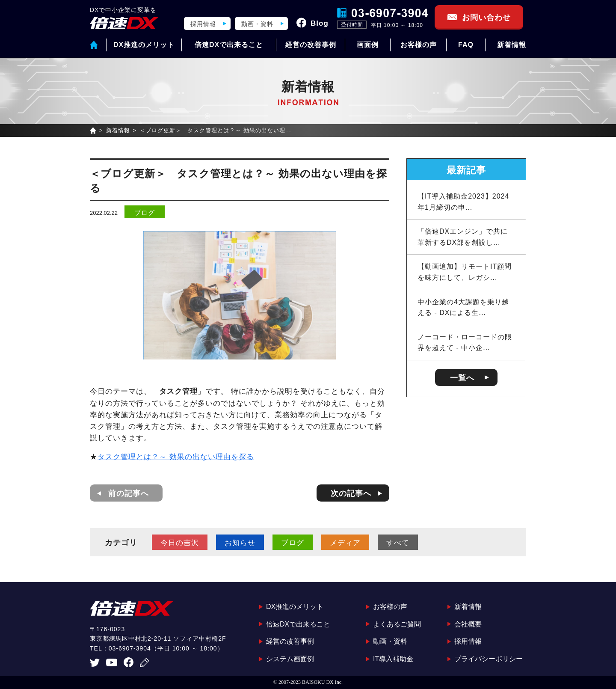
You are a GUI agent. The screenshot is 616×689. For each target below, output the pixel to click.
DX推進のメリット (144, 45)
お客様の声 (419, 45)
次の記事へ (351, 493)
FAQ (466, 45)
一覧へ (462, 378)
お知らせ (240, 543)
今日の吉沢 (180, 543)
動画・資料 (257, 24)
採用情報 (203, 24)
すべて (398, 543)
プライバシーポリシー (489, 659)
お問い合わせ (486, 18)
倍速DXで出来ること (229, 45)
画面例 (368, 45)
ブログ (145, 212)
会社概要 (468, 624)
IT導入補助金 (393, 659)
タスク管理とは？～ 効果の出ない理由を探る (176, 457)
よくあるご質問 (397, 624)
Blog (320, 23)
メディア (345, 543)
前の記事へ (129, 493)
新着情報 (512, 45)
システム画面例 (290, 659)
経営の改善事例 (311, 45)
